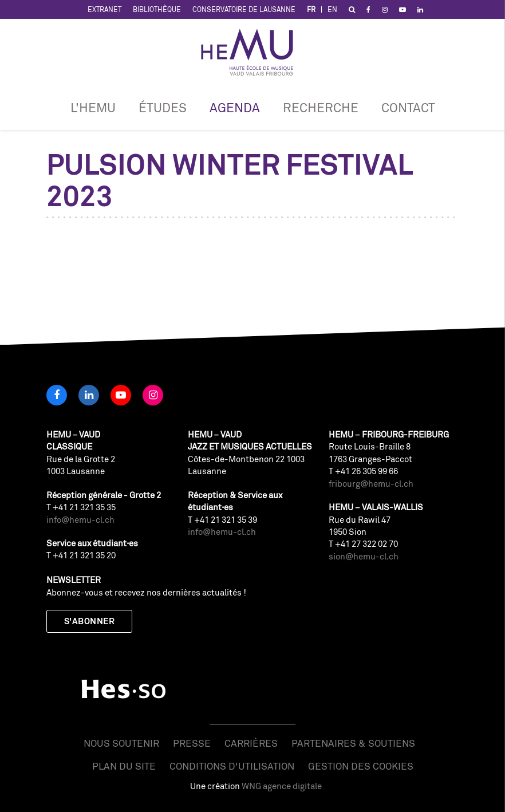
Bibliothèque (157, 9)
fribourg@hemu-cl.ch (371, 484)
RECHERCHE (321, 107)
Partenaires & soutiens (353, 743)
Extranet (104, 9)
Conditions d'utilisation (232, 766)
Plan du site (124, 766)
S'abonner (89, 621)
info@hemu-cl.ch (80, 520)
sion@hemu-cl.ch (364, 556)
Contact (408, 107)
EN (332, 9)
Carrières (251, 743)
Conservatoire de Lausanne (244, 9)
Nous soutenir (121, 743)
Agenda (235, 107)
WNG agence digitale (282, 786)
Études (163, 107)
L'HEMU (93, 107)
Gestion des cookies (361, 766)
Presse (192, 743)
